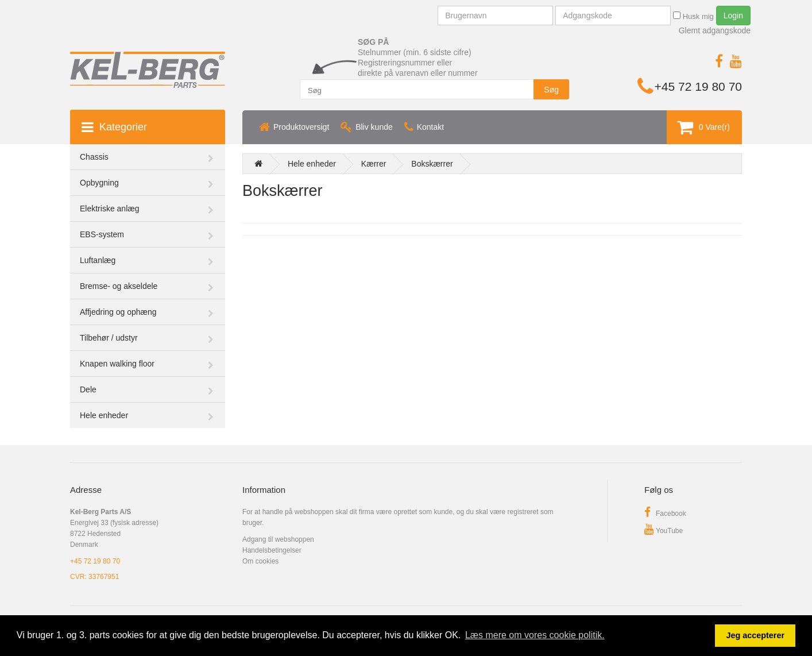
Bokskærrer (432, 164)
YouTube (664, 531)
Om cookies (260, 561)
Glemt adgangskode (715, 30)
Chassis (94, 157)
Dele (88, 389)
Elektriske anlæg (110, 209)
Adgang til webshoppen (278, 539)
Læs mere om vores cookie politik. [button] (535, 635)
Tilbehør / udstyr (109, 338)
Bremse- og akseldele (119, 286)
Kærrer (374, 164)
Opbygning (99, 183)
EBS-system (102, 234)
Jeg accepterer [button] (755, 635)
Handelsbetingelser (272, 550)
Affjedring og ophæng (118, 312)
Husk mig (693, 16)
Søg (551, 90)
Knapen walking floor (117, 364)
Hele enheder (104, 415)
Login (733, 16)
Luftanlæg (98, 260)
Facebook (665, 514)
